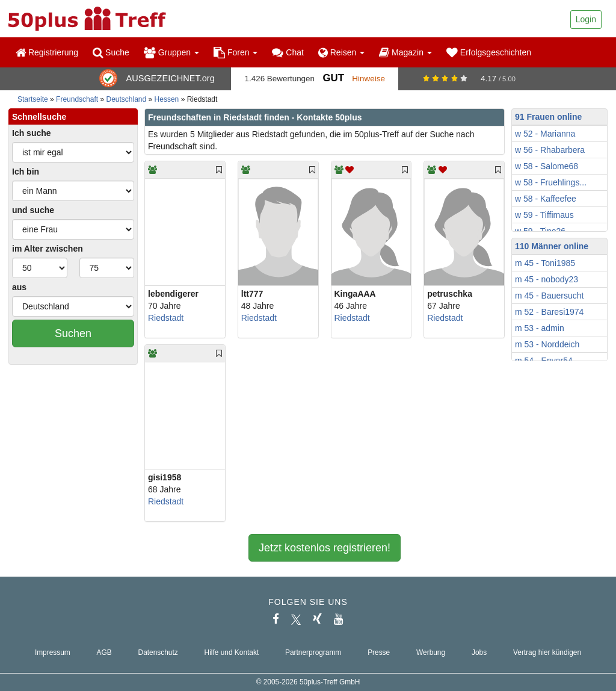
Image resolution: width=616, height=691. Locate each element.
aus (19, 287)
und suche (33, 210)
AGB (104, 652)
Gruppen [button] (171, 52)
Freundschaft (77, 99)
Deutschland (127, 99)
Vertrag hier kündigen (547, 652)
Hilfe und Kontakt (232, 652)
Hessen (167, 99)
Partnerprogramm (313, 652)
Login (586, 19)
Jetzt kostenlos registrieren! (325, 548)
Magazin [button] (405, 52)
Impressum (53, 652)
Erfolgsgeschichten (489, 52)
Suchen (73, 333)
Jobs (479, 652)
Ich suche (32, 133)
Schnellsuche (39, 117)
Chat (288, 52)
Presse (379, 652)
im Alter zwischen (48, 249)
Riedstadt (166, 318)
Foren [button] (236, 52)
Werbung (431, 652)
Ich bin (26, 172)
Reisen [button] (341, 52)
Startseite (33, 99)
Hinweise (368, 79)
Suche (111, 52)
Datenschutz (158, 652)
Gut (333, 78)
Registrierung (47, 52)
